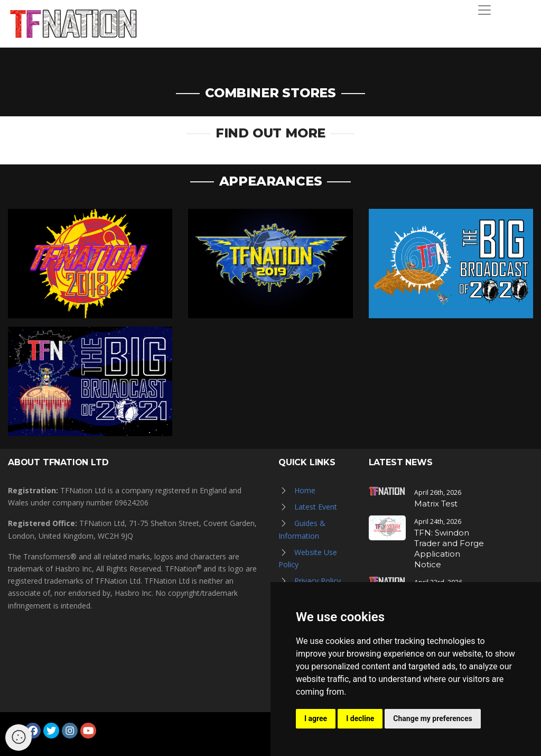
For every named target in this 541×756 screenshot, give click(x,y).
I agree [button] (316, 718)
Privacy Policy (318, 581)
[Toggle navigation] (484, 10)
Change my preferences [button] (432, 718)
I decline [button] (360, 718)
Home (305, 490)
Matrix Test (436, 504)
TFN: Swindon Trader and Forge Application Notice (449, 548)
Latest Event (316, 507)
